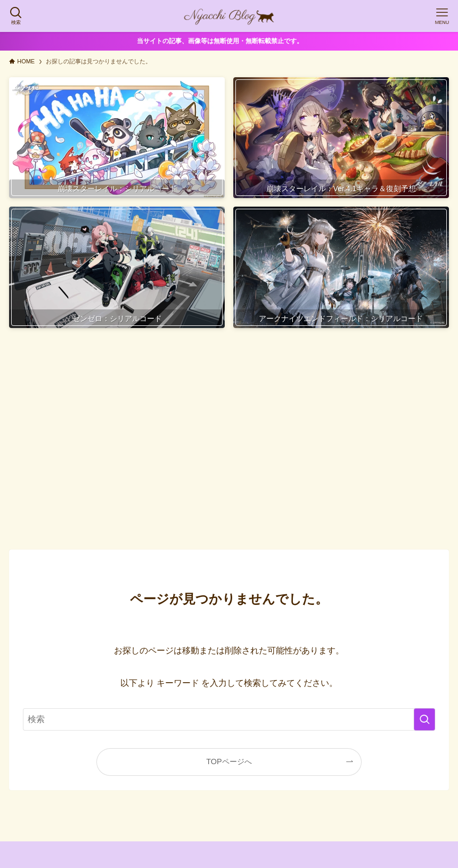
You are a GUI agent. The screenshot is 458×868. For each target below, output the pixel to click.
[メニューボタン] (442, 16)
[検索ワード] (229, 719)
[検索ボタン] (16, 16)
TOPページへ (229, 761)
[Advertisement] (229, 441)
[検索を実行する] (424, 719)
